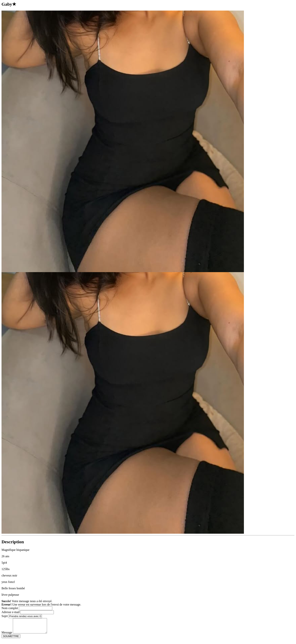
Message (7, 635)
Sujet (5, 616)
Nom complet (10, 608)
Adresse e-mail (11, 612)
